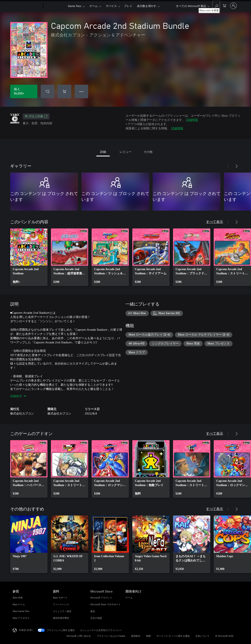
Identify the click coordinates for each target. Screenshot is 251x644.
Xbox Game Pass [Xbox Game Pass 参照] (21, 611)
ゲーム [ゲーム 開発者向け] (129, 598)
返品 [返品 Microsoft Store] (93, 611)
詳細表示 (18, 396)
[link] (29, 257)
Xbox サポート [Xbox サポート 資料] (60, 598)
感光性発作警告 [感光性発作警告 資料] (61, 618)
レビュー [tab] (126, 152)
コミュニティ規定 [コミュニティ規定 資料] (62, 611)
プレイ (128, 6)
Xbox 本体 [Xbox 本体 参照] (18, 598)
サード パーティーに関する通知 (173, 636)
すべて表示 (215, 222)
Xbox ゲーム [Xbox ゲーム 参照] (19, 604)
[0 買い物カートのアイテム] (225, 5)
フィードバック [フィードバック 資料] (61, 604)
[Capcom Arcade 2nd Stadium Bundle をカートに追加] (64, 91)
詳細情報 (192, 120)
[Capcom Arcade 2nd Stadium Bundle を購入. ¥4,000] (24, 91)
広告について (202, 636)
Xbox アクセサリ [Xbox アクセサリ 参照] (21, 618)
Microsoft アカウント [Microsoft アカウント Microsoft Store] (101, 598)
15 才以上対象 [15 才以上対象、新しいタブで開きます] (36, 116)
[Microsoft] (27, 6)
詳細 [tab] (103, 152)
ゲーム (94, 6)
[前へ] (228, 166)
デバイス (111, 6)
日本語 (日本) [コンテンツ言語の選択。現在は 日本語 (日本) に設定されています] (26, 630)
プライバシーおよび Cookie (111, 636)
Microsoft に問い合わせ (79, 636)
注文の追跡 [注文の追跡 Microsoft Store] (96, 618)
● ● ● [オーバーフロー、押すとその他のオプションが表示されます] (82, 91)
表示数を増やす (147, 6)
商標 (148, 636)
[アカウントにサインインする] (233, 6)
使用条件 (136, 636)
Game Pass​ (75, 6)
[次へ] (237, 166)
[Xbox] (55, 6)
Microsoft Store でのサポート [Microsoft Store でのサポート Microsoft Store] (106, 604)
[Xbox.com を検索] (216, 5)
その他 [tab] (148, 152)
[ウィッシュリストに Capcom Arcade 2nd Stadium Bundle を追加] (47, 91)
